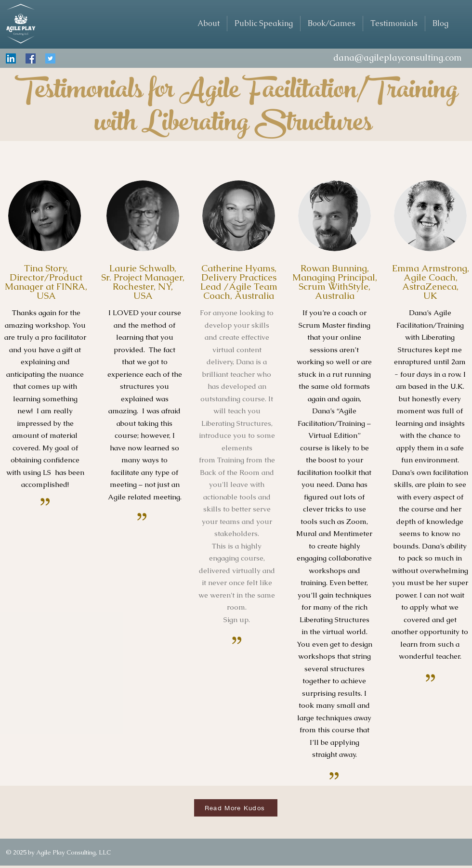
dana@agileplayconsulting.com (397, 57)
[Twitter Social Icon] (50, 58)
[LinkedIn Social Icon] (11, 58)
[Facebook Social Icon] (31, 58)
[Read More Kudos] (236, 808)
